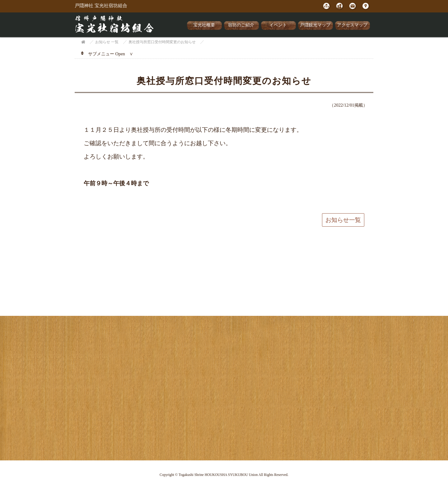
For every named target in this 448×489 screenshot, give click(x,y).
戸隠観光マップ (315, 25)
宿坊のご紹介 (241, 25)
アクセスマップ (352, 25)
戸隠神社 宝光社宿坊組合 (101, 6)
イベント (278, 25)
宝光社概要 (204, 25)
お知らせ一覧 (343, 220)
